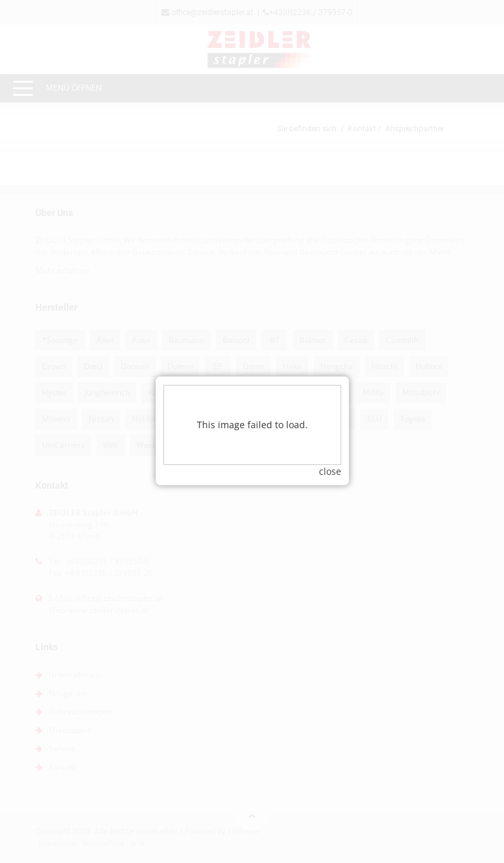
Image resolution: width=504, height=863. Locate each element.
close (330, 460)
